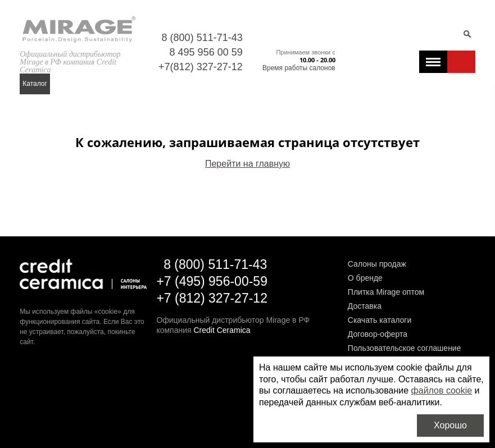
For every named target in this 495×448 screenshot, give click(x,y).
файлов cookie (442, 390)
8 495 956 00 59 (206, 52)
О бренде (365, 278)
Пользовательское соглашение (405, 348)
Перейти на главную (247, 164)
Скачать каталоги (380, 320)
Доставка (365, 306)
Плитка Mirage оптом (386, 292)
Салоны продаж (377, 264)
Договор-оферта (378, 334)
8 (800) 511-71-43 (202, 38)
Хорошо (450, 425)
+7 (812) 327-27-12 (212, 298)
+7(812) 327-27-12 (201, 67)
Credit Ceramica (222, 330)
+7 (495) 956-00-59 (212, 281)
